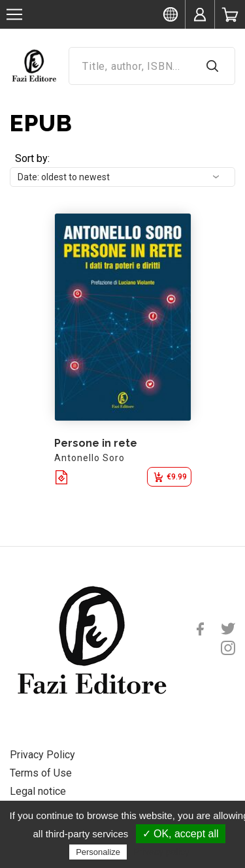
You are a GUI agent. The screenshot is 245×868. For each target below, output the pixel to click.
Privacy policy (161, 852)
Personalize (98, 852)
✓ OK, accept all (181, 834)
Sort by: (32, 158)
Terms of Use (41, 773)
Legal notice (38, 791)
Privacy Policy (42, 755)
